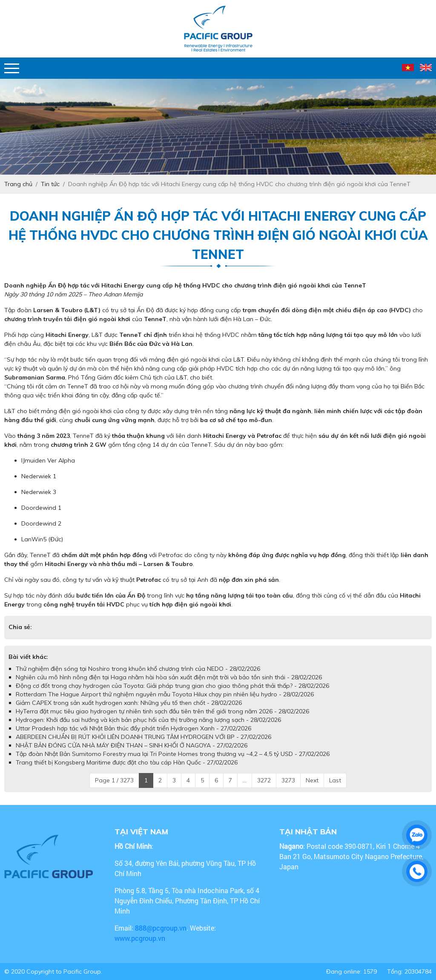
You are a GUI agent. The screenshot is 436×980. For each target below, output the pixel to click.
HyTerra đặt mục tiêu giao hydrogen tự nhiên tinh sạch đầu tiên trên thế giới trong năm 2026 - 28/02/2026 (162, 711)
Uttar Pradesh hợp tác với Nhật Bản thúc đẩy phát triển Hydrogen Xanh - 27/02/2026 (133, 728)
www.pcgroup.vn (141, 938)
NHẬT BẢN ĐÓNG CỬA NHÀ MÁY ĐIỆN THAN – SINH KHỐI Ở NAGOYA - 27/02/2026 (132, 745)
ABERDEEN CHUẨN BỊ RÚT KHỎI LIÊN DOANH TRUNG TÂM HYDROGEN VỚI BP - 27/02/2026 (143, 737)
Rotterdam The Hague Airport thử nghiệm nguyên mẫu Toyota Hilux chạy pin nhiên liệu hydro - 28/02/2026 (165, 694)
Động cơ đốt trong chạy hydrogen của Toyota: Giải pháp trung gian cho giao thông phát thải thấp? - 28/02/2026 (172, 686)
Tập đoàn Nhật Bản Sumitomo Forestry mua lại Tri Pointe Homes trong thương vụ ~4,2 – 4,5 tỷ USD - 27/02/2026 (173, 754)
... (245, 780)
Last (335, 780)
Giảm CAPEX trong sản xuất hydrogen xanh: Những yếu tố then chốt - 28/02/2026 (129, 703)
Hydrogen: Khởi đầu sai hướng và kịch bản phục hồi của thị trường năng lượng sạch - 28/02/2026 (148, 720)
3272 (264, 780)
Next (312, 780)
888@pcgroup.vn (161, 928)
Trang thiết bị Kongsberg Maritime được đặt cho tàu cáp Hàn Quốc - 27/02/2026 (127, 762)
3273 (288, 780)
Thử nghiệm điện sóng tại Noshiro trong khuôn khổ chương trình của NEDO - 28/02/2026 (138, 669)
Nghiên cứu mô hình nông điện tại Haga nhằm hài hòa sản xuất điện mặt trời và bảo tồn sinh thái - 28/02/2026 (169, 677)
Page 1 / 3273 (114, 780)
